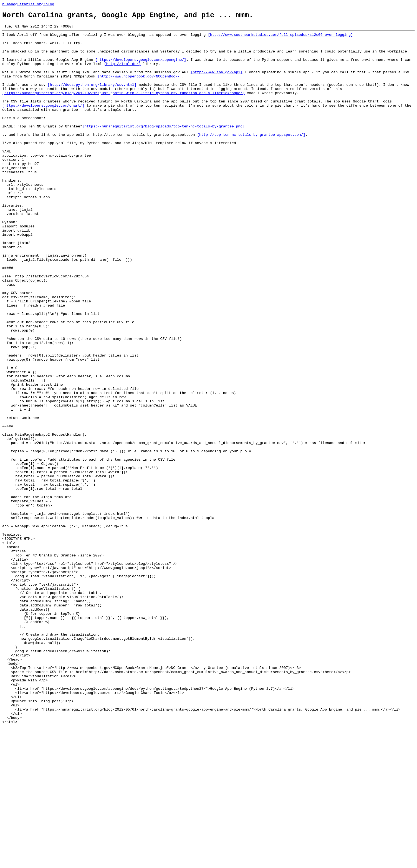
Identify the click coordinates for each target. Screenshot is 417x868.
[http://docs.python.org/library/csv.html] (92, 99)
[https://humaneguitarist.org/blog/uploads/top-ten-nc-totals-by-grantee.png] (164, 149)
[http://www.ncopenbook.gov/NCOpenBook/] (140, 89)
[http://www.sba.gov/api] (217, 84)
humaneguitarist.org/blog (28, 5)
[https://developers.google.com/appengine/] (141, 69)
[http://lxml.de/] (122, 74)
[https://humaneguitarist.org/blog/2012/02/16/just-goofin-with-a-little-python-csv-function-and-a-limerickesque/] (123, 109)
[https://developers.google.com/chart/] (43, 124)
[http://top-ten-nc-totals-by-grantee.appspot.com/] (251, 159)
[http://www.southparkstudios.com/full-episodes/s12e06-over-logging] (280, 39)
